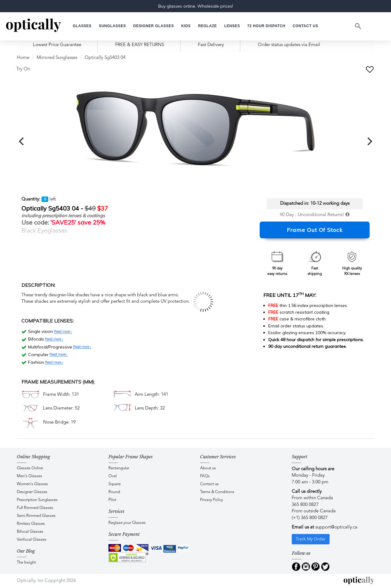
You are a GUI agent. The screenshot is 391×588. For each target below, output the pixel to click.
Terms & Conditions (217, 492)
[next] (369, 141)
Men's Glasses (29, 476)
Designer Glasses (32, 492)
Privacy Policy (212, 500)
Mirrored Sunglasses (57, 58)
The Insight (26, 563)
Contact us (209, 484)
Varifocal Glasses (32, 540)
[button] (186, 26)
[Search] (358, 26)
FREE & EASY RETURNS (140, 45)
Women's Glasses (32, 484)
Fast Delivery (211, 45)
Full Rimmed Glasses (35, 508)
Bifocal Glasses (30, 532)
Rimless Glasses (31, 524)
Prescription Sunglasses (37, 500)
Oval (113, 476)
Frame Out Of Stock (315, 230)
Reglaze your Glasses (127, 523)
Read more (63, 332)
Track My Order (311, 539)
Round (114, 492)
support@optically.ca (336, 527)
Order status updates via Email (289, 45)
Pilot (112, 500)
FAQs (205, 476)
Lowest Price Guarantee (57, 45)
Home (23, 58)
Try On (23, 69)
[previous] (22, 141)
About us (208, 468)
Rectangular (119, 468)
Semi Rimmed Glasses (36, 516)
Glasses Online (30, 468)
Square (115, 484)
